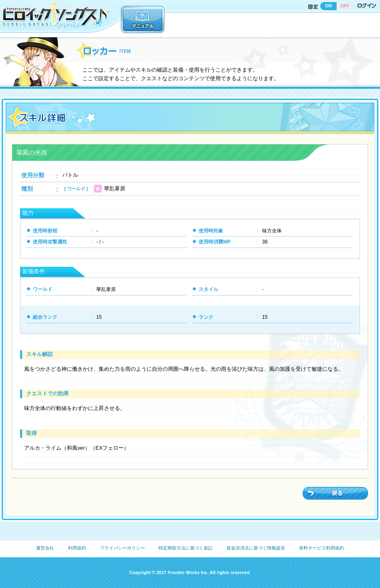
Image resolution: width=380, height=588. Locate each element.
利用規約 (77, 548)
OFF (345, 6)
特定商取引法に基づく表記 (185, 548)
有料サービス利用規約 (321, 548)
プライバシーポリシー (122, 548)
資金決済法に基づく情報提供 (256, 548)
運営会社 (45, 548)
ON (329, 6)
